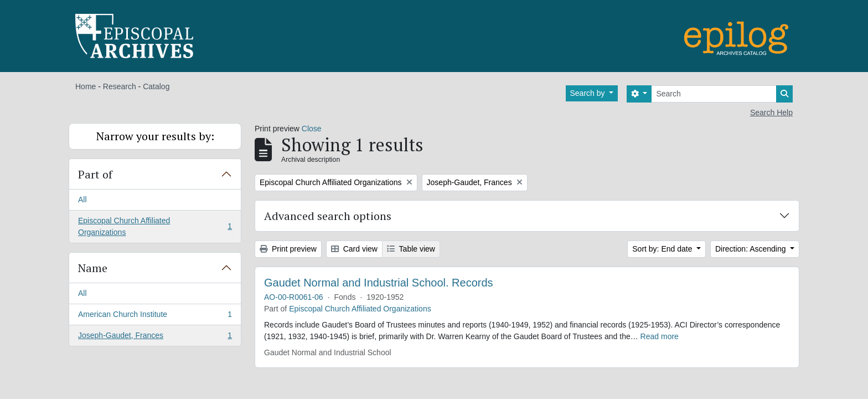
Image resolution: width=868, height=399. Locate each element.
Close (312, 129)
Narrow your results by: (155, 136)
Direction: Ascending (752, 249)
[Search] (714, 94)
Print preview (288, 249)
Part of (95, 174)
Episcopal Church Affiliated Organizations (155, 226)
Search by (589, 93)
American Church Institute (155, 316)
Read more (660, 336)
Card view (354, 249)
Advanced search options (328, 216)
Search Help (771, 112)
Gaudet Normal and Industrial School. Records (379, 283)
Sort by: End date (663, 249)
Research (120, 86)
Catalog (156, 86)
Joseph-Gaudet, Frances (155, 337)
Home (86, 86)
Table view (411, 249)
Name (93, 268)
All (82, 199)
